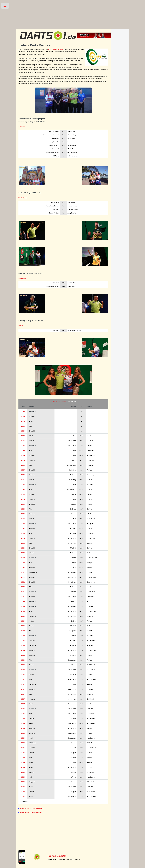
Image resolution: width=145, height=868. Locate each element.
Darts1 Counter (57, 856)
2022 (23, 558)
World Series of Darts (56, 49)
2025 (23, 446)
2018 (23, 636)
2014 (23, 772)
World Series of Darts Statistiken (32, 808)
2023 (23, 524)
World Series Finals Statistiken (31, 812)
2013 (23, 792)
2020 (23, 602)
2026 (23, 411)
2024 (23, 485)
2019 (23, 606)
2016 (23, 709)
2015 (23, 743)
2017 (23, 670)
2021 (23, 592)
